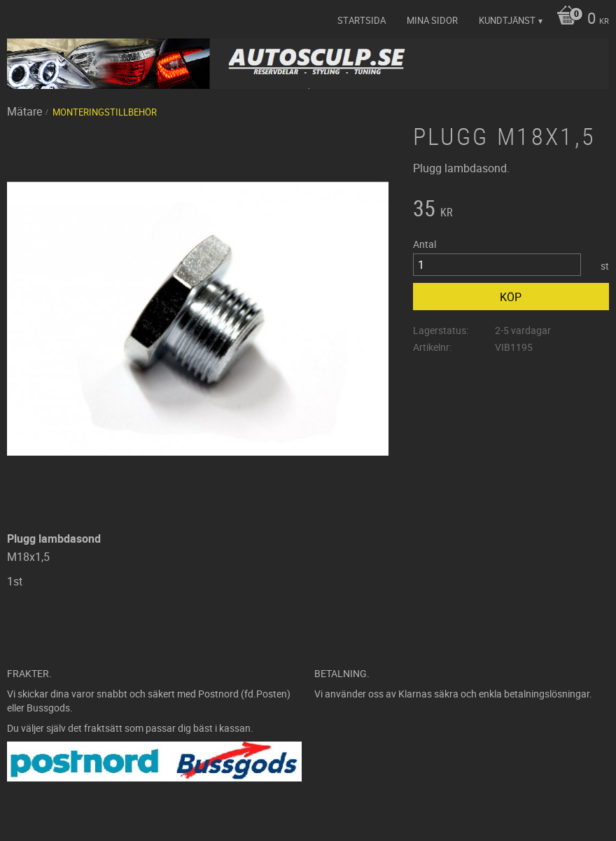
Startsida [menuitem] (362, 20)
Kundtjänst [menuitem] (507, 20)
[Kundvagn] (579, 20)
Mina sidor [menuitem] (432, 20)
